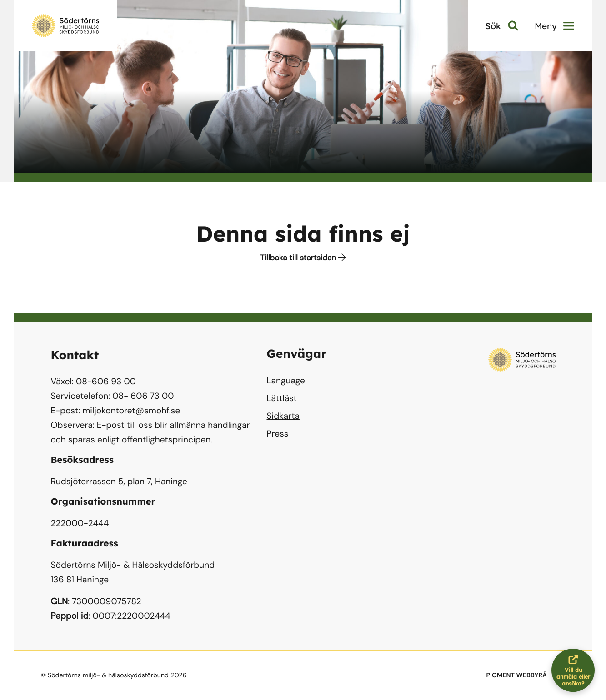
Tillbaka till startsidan (303, 258)
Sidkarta (283, 416)
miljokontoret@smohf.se (131, 410)
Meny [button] (554, 26)
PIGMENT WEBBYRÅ (517, 675)
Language (286, 380)
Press (278, 434)
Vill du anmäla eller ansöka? (576, 670)
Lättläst (282, 398)
